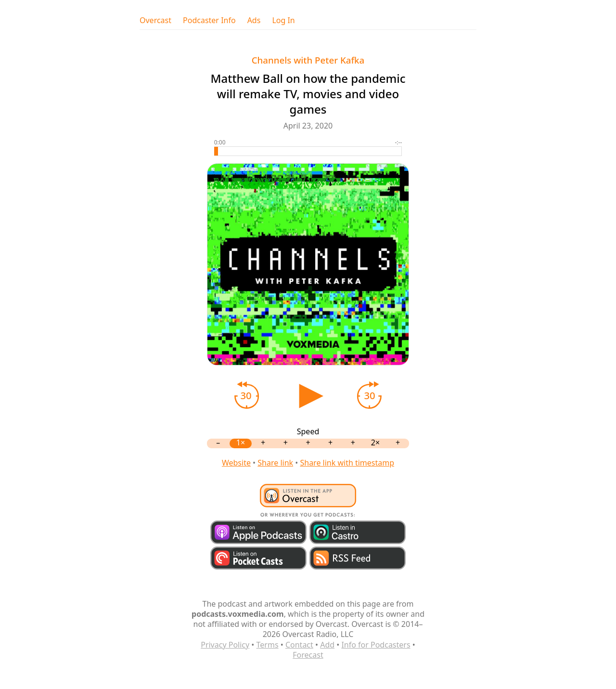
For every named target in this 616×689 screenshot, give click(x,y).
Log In (283, 20)
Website (236, 463)
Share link (275, 463)
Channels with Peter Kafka (308, 60)
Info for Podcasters (376, 645)
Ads (254, 20)
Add (327, 645)
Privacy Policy (225, 645)
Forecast (308, 655)
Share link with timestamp (347, 463)
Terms (268, 645)
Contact (299, 645)
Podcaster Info (209, 20)
